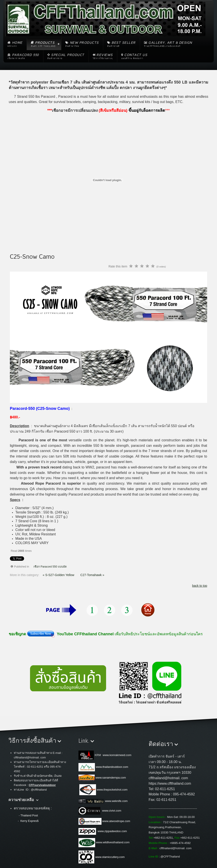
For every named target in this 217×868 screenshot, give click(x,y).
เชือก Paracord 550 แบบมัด (50, 567)
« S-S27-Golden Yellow (59, 575)
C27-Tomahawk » (92, 575)
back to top (200, 586)
